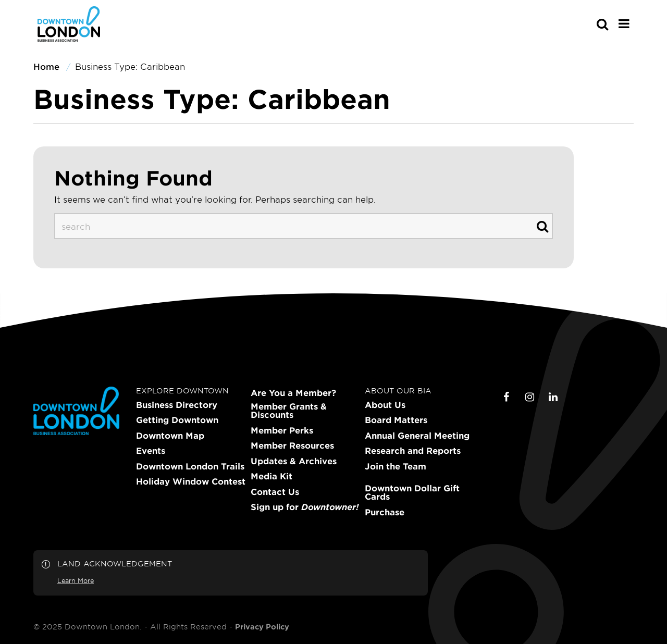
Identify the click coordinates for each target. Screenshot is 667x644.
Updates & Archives (294, 461)
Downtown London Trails (190, 466)
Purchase (385, 512)
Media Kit (271, 476)
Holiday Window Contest (191, 481)
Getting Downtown (177, 420)
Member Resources (292, 445)
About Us (385, 405)
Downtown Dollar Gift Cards (412, 492)
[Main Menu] (624, 23)
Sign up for (305, 507)
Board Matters (396, 420)
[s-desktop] (304, 226)
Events (151, 451)
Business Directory (177, 405)
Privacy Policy (262, 627)
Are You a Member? (293, 393)
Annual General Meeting (417, 436)
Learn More (76, 580)
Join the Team (396, 466)
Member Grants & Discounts (289, 411)
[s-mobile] (584, 24)
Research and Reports (413, 451)
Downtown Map (170, 436)
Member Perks (282, 430)
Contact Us (275, 492)
